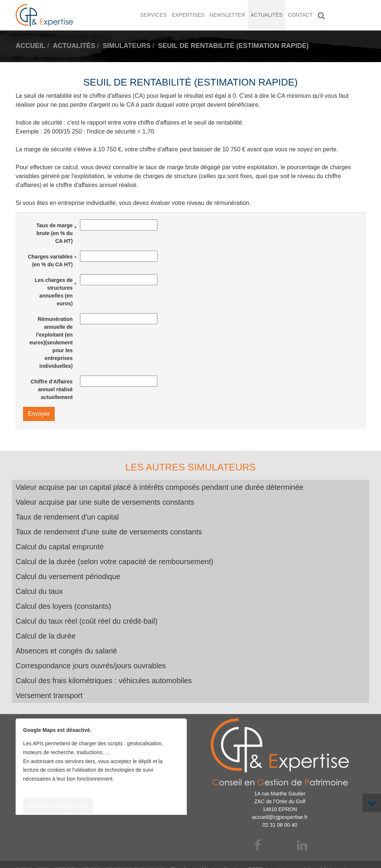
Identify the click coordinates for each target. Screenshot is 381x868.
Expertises (188, 15)
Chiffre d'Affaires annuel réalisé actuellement (52, 389)
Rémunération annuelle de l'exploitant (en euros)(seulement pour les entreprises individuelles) (51, 343)
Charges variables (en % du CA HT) (50, 261)
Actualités (266, 15)
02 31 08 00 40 (280, 825)
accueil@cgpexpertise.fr (280, 817)
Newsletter (227, 15)
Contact (300, 15)
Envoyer (39, 414)
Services (153, 15)
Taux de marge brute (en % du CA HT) (55, 233)
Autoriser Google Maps (58, 806)
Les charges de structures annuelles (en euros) (54, 292)
